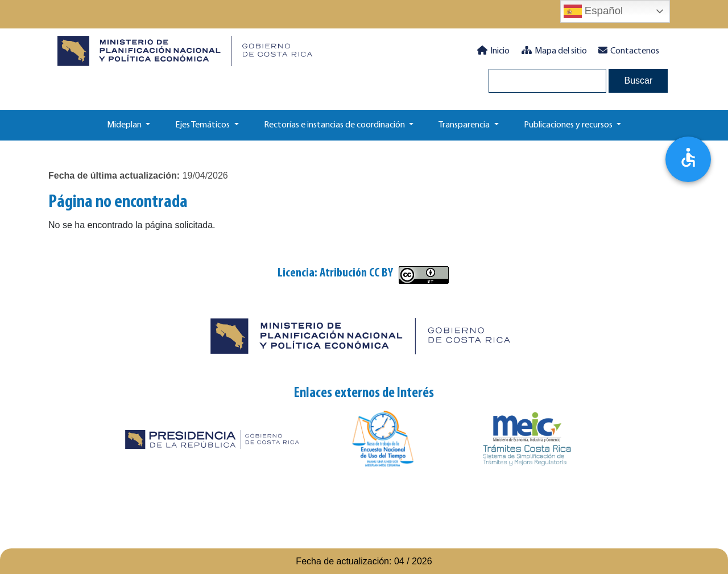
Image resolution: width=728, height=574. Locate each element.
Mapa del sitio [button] (554, 51)
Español (593, 11)
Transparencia (465, 125)
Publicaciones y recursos (569, 125)
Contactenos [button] (629, 51)
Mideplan (125, 125)
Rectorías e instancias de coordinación (335, 125)
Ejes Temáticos (203, 125)
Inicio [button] (493, 51)
